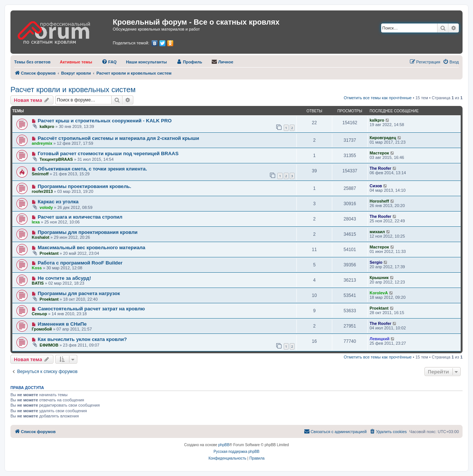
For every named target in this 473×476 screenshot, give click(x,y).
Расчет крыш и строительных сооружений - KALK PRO (105, 121)
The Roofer (380, 168)
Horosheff (379, 201)
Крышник (379, 278)
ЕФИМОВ (49, 345)
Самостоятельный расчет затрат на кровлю (91, 309)
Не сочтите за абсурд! (64, 278)
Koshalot (41, 237)
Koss (37, 268)
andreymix (42, 143)
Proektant (49, 253)
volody (46, 207)
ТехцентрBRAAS (56, 159)
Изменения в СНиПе (62, 324)
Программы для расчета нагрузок (79, 293)
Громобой (42, 329)
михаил (377, 232)
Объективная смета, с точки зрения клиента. (92, 169)
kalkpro (47, 126)
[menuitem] (32, 62)
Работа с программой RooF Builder (80, 263)
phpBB (224, 445)
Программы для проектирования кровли (88, 232)
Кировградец (383, 138)
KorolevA (379, 293)
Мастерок (379, 153)
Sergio (376, 262)
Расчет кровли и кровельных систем (73, 90)
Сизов (376, 186)
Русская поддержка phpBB (236, 452)
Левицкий (379, 339)
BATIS (38, 283)
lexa (36, 222)
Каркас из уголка (58, 202)
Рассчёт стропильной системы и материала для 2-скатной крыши (118, 138)
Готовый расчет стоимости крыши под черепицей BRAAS (108, 154)
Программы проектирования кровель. (84, 186)
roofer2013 (42, 191)
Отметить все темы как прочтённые (378, 98)
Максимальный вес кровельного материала (91, 248)
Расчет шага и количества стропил (80, 217)
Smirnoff (40, 174)
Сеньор (39, 314)
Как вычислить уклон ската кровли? (82, 339)
